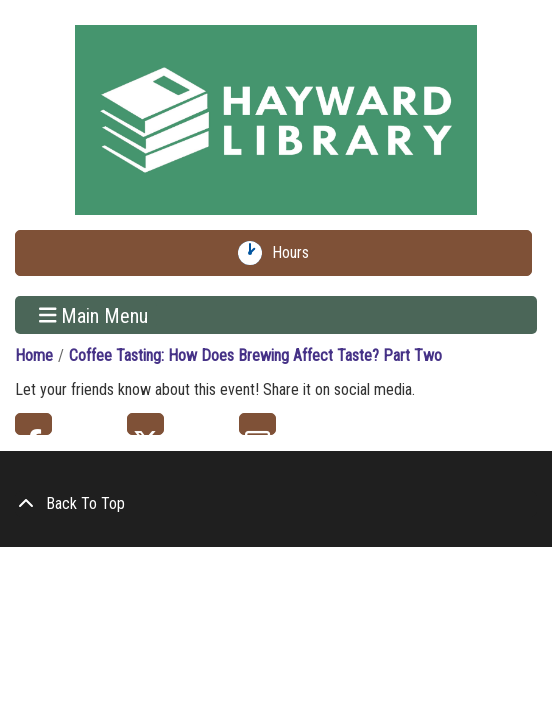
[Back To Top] (276, 504)
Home (34, 355)
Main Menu (94, 315)
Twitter (145, 424)
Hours (295, 253)
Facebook (33, 424)
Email (257, 424)
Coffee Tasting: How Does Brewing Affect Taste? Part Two (255, 355)
